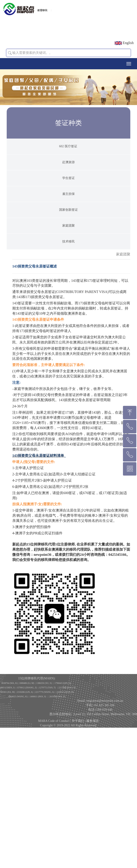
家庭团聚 (68, 251)
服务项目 (93, 726)
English (124, 43)
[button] (10, 53)
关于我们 (78, 726)
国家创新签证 (68, 235)
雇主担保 (68, 220)
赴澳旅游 (68, 188)
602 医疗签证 (68, 172)
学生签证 (68, 204)
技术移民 (68, 267)
